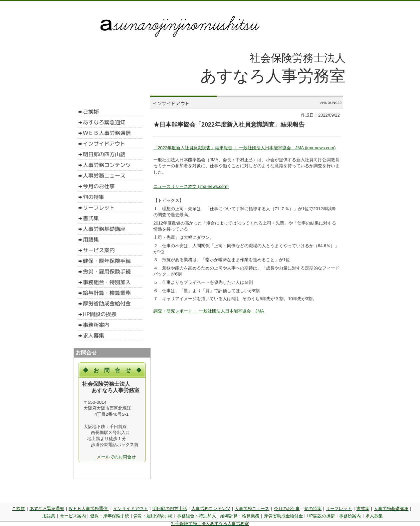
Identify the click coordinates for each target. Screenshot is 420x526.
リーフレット (339, 509)
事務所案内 (350, 516)
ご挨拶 (18, 509)
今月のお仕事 (287, 509)
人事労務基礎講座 (391, 509)
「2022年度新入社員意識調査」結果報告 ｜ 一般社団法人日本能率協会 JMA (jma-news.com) (245, 148)
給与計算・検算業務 (240, 516)
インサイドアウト (130, 509)
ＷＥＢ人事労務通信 (89, 509)
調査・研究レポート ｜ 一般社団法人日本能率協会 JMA (209, 311)
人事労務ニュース (252, 509)
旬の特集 (313, 509)
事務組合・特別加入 (197, 516)
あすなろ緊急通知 (47, 509)
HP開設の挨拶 (321, 516)
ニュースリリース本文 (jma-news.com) (191, 186)
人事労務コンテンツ (211, 509)
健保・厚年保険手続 (110, 516)
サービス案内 (73, 516)
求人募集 (374, 516)
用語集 (49, 516)
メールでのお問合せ (116, 457)
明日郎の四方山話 (170, 509)
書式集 (363, 509)
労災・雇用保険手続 (153, 516)
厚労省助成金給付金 (283, 516)
